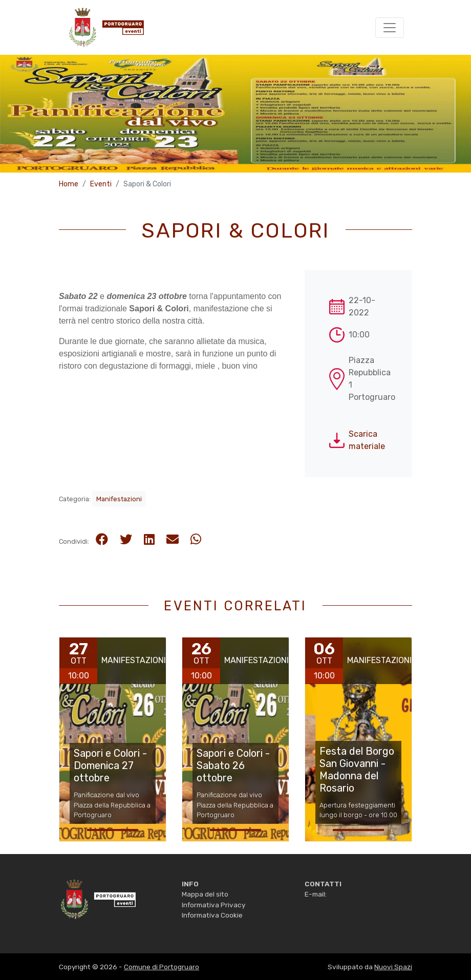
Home (69, 184)
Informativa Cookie (212, 915)
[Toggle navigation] (390, 28)
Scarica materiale (367, 440)
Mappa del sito (205, 894)
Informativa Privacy (213, 905)
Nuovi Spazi (393, 967)
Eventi (101, 184)
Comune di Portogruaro (162, 967)
